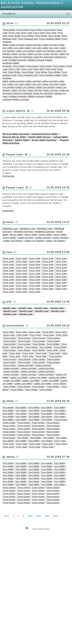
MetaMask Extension (23, 232)
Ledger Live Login (15, 48)
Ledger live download (22, 57)
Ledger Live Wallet (19, 377)
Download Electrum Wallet (44, 134)
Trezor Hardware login (28, 39)
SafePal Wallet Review (39, 137)
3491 (39, 516)
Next (55, 516)
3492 (47, 516)
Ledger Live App (18, 54)
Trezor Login (14, 33)
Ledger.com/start (17, 45)
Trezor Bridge (14, 36)
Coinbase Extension (18, 60)
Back (7, 516)
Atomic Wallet (16, 235)
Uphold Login (9, 308)
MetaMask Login (10, 229)
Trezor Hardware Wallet (50, 39)
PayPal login (8, 176)
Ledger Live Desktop (25, 51)
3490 (30, 516)
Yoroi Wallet (8, 407)
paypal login (8, 211)
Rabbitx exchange (36, 60)
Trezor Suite (39, 33)
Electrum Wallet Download (16, 134)
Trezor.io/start (9, 30)
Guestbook (9, 14)
